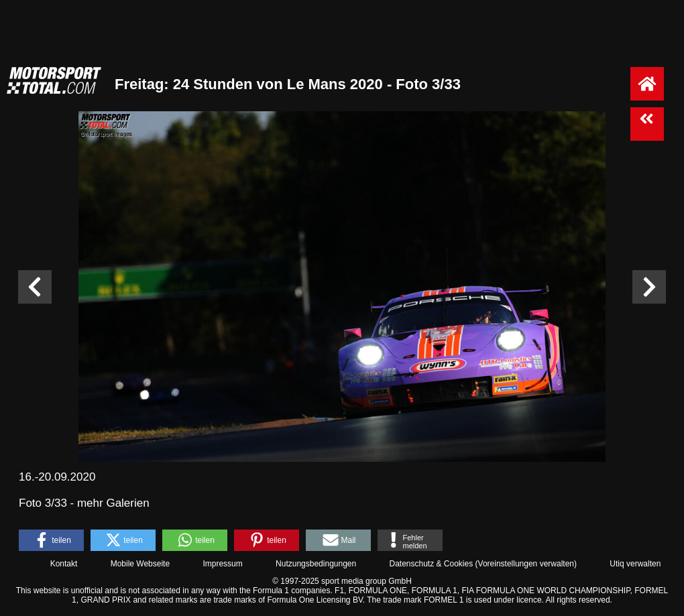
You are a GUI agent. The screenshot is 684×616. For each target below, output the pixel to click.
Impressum (222, 564)
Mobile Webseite (140, 564)
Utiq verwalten (635, 564)
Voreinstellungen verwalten (526, 564)
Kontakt (64, 564)
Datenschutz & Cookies (431, 564)
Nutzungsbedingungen (316, 564)
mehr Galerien (113, 503)
